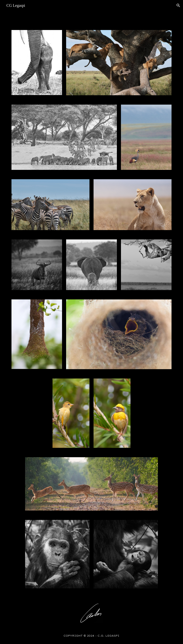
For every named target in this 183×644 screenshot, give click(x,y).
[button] (178, 5)
